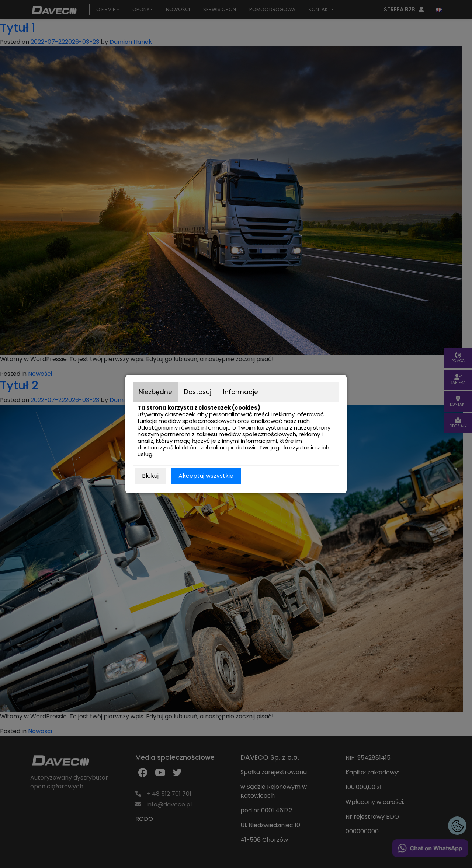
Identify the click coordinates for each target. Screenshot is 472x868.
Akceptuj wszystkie (206, 475)
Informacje (241, 392)
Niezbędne (155, 392)
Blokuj (150, 475)
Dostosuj (198, 392)
